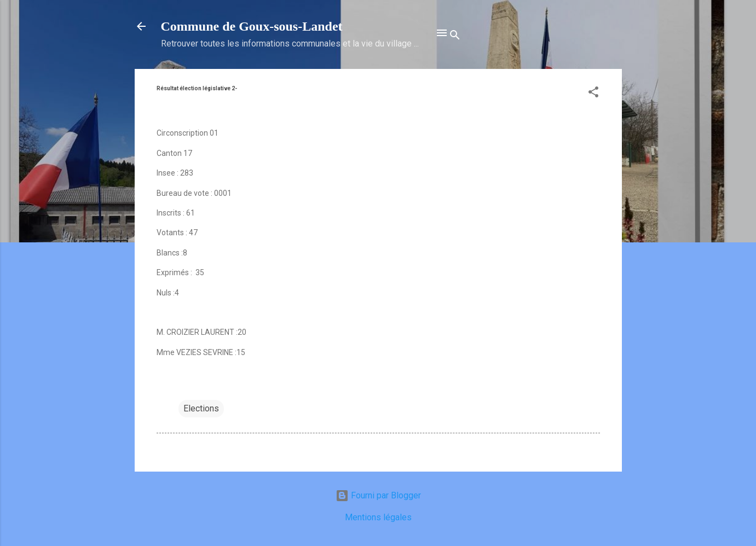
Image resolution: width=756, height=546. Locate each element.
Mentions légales (378, 517)
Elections (201, 408)
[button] (593, 94)
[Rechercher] (455, 37)
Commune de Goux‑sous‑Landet (252, 26)
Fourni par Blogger (378, 495)
